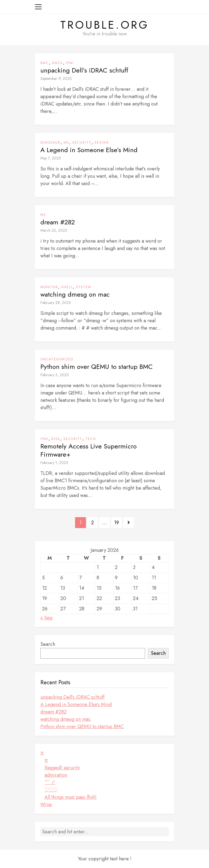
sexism (102, 143)
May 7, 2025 (51, 158)
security (82, 143)
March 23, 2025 (54, 230)
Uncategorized (57, 359)
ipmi (70, 63)
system (84, 287)
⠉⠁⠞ (50, 782)
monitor (49, 287)
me (66, 143)
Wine (46, 804)
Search (48, 644)
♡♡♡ (51, 790)
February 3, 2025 (55, 375)
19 (117, 523)
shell (67, 287)
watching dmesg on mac (75, 294)
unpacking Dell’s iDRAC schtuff (84, 70)
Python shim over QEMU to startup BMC (97, 367)
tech (91, 439)
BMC (45, 63)
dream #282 (58, 222)
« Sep (47, 618)
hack (57, 63)
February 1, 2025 (54, 463)
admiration (56, 775)
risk (56, 439)
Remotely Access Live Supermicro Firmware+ (89, 450)
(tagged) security (62, 768)
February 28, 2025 (56, 303)
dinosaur (50, 143)
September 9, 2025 (56, 79)
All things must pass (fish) (71, 797)
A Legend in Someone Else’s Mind (89, 150)
